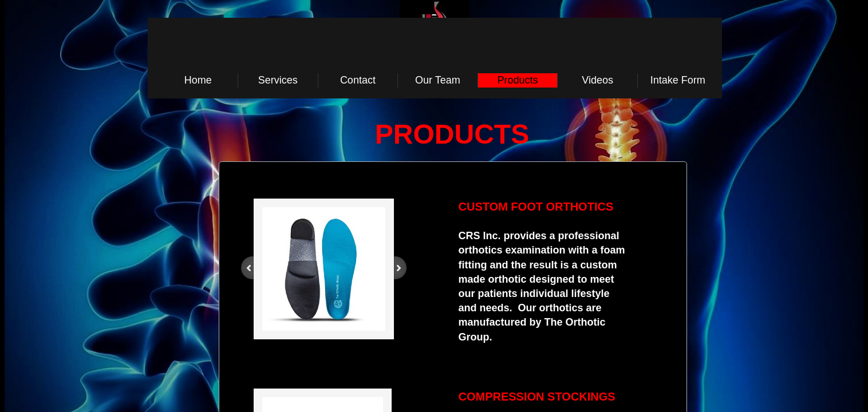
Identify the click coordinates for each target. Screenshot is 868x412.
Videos (597, 80)
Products (518, 80)
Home (198, 80)
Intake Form (678, 80)
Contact (358, 80)
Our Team (438, 80)
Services (278, 80)
